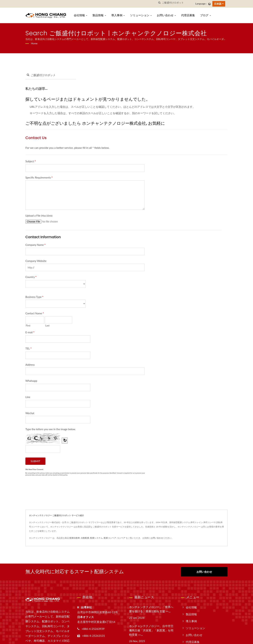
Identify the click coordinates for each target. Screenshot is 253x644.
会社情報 (81, 15)
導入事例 (118, 15)
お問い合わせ (166, 15)
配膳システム (96, 538)
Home (34, 43)
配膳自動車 (75, 538)
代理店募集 (188, 15)
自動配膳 (85, 538)
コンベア (121, 538)
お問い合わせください (161, 538)
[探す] (159, 3)
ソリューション (141, 15)
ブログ (205, 15)
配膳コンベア (110, 538)
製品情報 (99, 15)
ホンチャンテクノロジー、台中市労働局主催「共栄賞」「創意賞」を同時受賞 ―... (151, 630)
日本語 (218, 4)
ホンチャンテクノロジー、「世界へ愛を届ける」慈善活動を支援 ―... (151, 609)
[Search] (177, 3)
